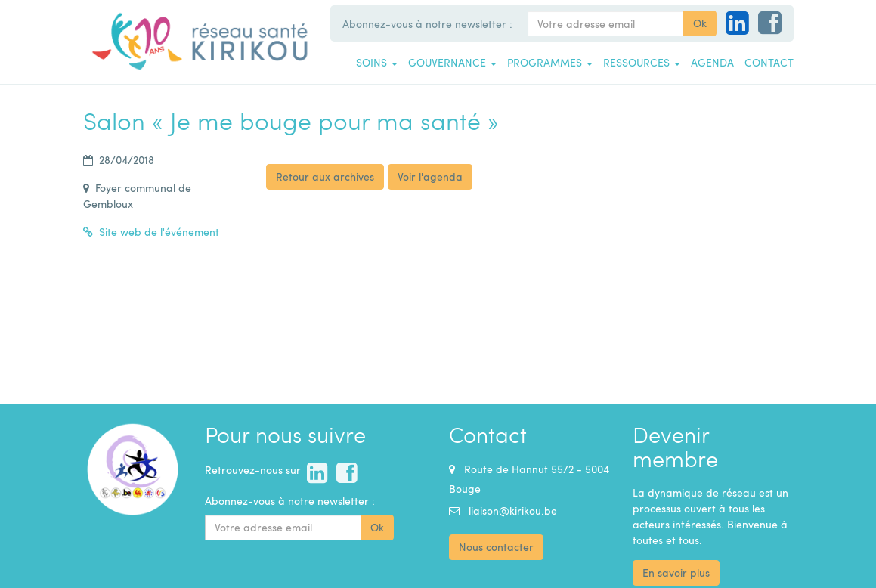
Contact (769, 62)
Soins (377, 62)
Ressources (642, 62)
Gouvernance (452, 62)
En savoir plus (676, 573)
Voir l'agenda (430, 176)
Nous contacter (496, 547)
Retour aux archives (325, 176)
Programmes (550, 62)
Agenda (712, 62)
